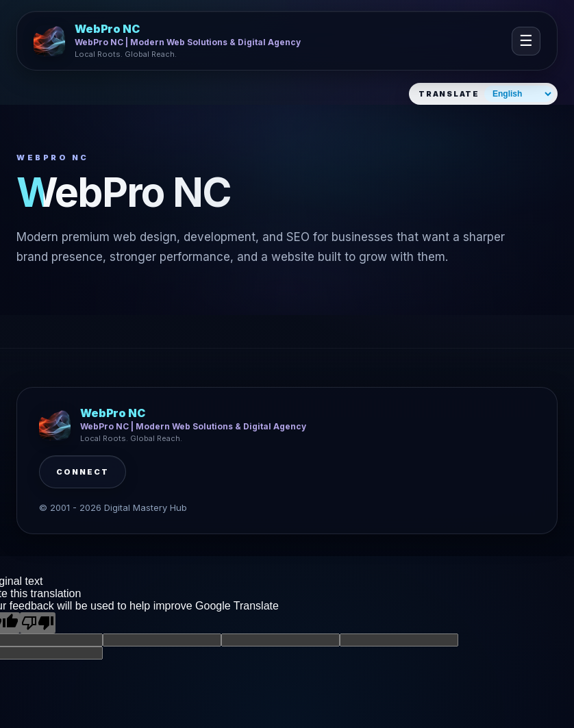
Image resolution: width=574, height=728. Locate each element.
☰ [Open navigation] (526, 41)
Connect (83, 472)
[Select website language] (519, 94)
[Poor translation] (38, 623)
